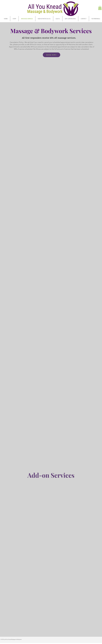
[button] (100, 8)
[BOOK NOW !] (52, 55)
